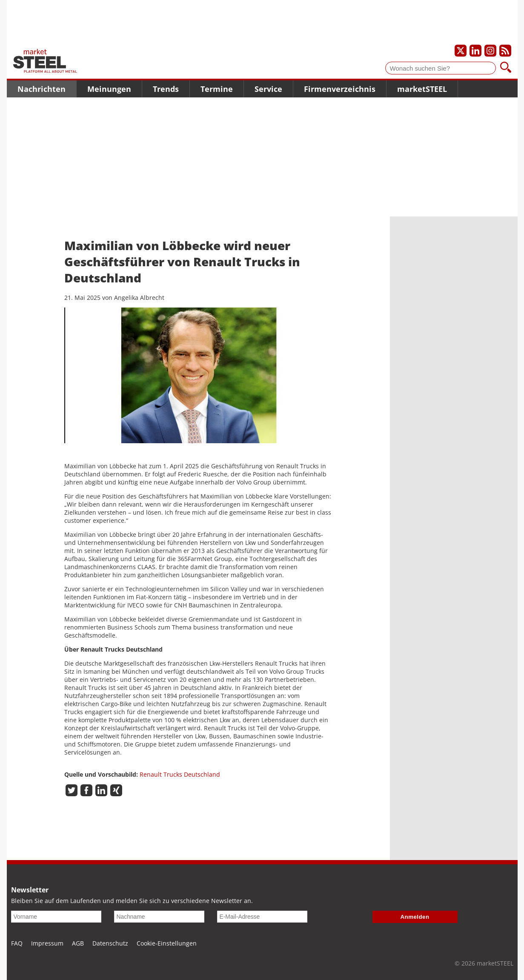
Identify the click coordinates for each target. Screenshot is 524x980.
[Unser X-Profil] (461, 51)
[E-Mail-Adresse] (262, 917)
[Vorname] (56, 917)
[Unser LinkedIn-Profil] (475, 51)
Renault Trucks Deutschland (180, 774)
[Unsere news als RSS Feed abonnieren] (505, 51)
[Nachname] (159, 917)
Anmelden (415, 917)
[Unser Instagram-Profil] (490, 51)
